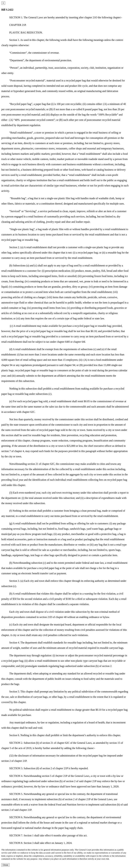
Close (5, 865)
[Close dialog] (3, 3)
